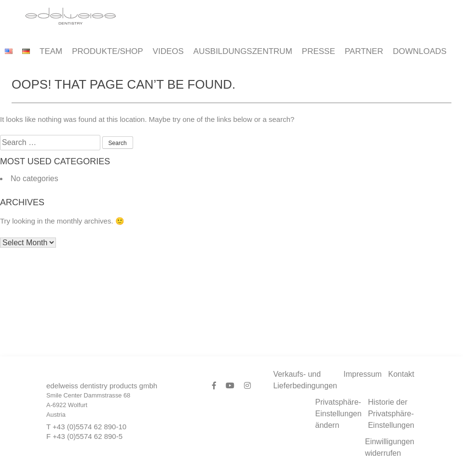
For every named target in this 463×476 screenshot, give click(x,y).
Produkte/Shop (107, 51)
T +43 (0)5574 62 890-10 (86, 427)
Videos (168, 51)
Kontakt (401, 374)
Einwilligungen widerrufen (390, 447)
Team (51, 51)
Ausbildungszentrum (243, 51)
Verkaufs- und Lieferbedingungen (305, 380)
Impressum (362, 374)
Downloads (419, 51)
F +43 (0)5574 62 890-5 (84, 436)
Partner (364, 51)
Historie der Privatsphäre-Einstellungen (391, 414)
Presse (319, 51)
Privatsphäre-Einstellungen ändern (339, 414)
